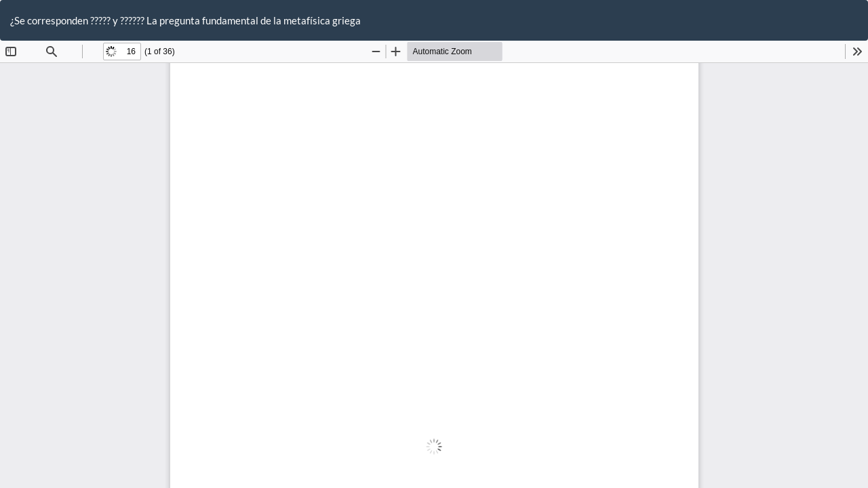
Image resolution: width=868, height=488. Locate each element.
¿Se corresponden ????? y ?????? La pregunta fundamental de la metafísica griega (185, 20)
